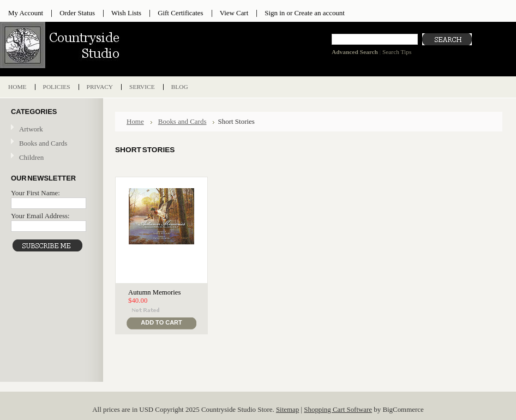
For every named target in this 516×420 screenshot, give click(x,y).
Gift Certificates (181, 13)
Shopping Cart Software (338, 409)
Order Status (77, 13)
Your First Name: (35, 193)
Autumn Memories (154, 292)
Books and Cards (50, 144)
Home (135, 121)
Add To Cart (161, 322)
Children (31, 157)
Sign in (275, 13)
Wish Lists (126, 13)
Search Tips (397, 52)
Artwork (50, 130)
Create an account (319, 13)
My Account (26, 13)
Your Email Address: (40, 216)
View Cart (234, 13)
